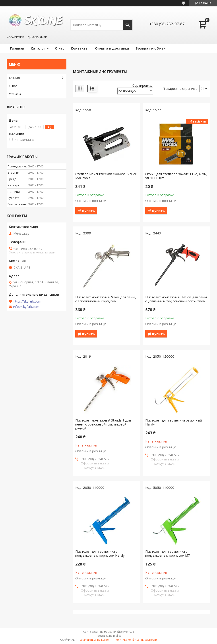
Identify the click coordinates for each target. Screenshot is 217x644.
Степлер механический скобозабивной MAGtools (106, 176)
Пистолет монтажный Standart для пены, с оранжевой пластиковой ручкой (103, 424)
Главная (17, 48)
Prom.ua (129, 632)
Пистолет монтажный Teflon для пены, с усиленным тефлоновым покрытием (176, 299)
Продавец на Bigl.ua (109, 636)
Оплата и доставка (112, 48)
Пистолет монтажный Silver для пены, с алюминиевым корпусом (106, 299)
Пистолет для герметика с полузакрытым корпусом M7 (168, 553)
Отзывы (15, 94)
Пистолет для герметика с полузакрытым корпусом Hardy (100, 553)
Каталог (38, 48)
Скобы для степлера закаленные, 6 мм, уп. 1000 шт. (176, 176)
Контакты (80, 48)
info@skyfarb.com (26, 307)
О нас (60, 48)
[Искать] (128, 25)
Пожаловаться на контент (95, 640)
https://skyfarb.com (27, 301)
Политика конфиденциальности (136, 640)
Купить (88, 211)
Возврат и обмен (150, 48)
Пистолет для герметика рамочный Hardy (174, 422)
